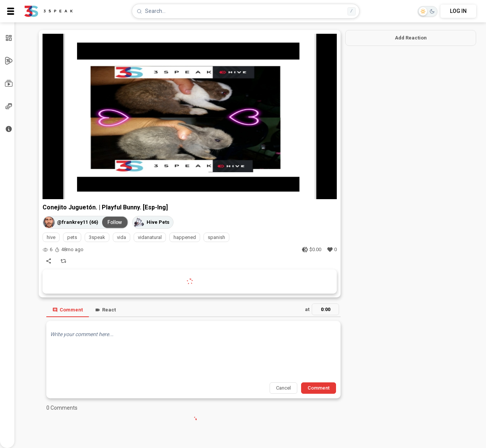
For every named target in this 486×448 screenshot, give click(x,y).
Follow (115, 222)
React (105, 310)
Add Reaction (411, 38)
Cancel (283, 388)
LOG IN (458, 11)
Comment (68, 310)
